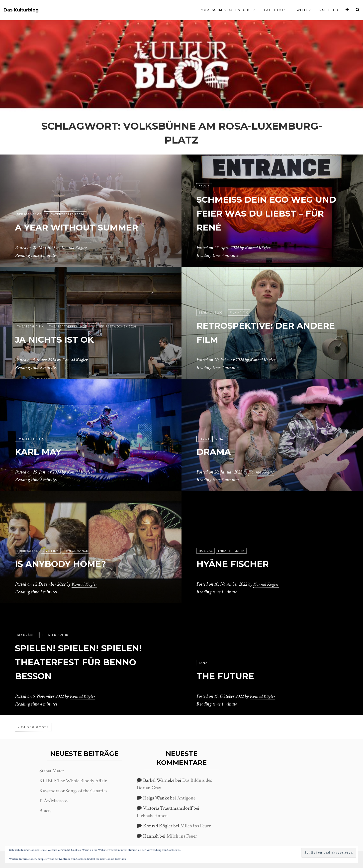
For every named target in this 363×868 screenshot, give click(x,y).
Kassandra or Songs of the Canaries (73, 791)
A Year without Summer (86, 227)
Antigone (186, 798)
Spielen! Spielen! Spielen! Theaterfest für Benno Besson (88, 662)
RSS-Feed (329, 10)
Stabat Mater (52, 771)
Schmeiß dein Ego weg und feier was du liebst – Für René (271, 213)
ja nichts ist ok (61, 339)
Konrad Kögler (75, 248)
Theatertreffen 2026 (65, 215)
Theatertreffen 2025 (68, 327)
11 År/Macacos (53, 801)
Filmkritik (239, 313)
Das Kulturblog (21, 10)
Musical (206, 551)
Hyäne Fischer (238, 564)
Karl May (42, 451)
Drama (217, 451)
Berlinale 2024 (212, 313)
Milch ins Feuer (195, 826)
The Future (229, 676)
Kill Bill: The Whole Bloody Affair (73, 781)
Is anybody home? (68, 564)
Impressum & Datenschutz (228, 10)
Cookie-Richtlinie (116, 859)
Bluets (45, 811)
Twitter (303, 10)
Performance (29, 215)
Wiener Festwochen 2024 (114, 327)
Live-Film (51, 551)
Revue (204, 187)
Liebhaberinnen (152, 816)
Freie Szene (27, 551)
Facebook (275, 10)
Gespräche (27, 635)
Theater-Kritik (30, 327)
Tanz (219, 439)
